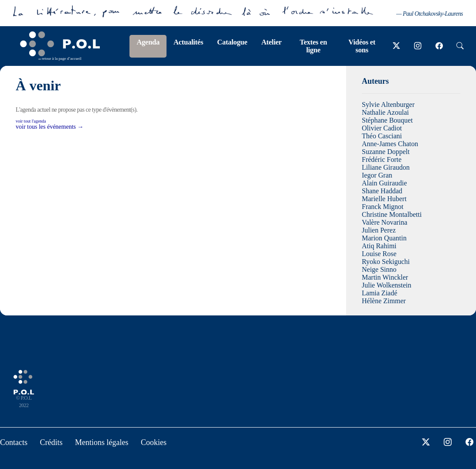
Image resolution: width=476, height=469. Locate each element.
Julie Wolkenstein (387, 285)
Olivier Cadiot (382, 128)
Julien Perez (379, 230)
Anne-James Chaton (390, 144)
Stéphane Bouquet (387, 120)
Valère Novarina (384, 222)
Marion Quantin (384, 238)
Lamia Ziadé (379, 293)
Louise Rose (379, 254)
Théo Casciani (382, 136)
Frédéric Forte (382, 159)
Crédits (51, 442)
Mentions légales (102, 442)
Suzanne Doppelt (386, 152)
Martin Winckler (385, 277)
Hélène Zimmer (384, 301)
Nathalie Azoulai (385, 112)
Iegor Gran (377, 175)
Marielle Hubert (384, 199)
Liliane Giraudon (386, 167)
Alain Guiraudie (384, 183)
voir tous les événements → (50, 127)
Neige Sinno (379, 269)
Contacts (14, 442)
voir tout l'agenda (31, 121)
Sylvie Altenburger (388, 104)
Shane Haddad (382, 191)
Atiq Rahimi (379, 246)
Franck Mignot (383, 207)
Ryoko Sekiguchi (386, 262)
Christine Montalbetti (392, 214)
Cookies (154, 442)
